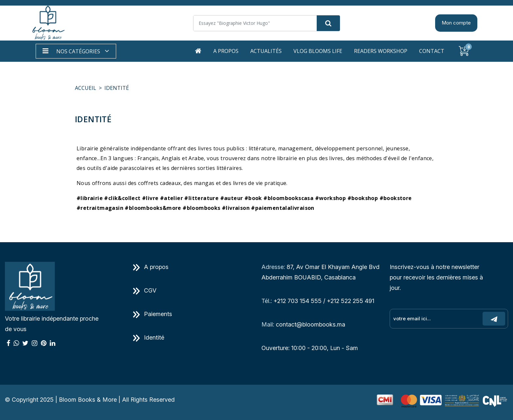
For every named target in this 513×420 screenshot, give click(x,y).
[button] (76, 51)
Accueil (86, 88)
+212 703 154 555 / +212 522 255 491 (324, 301)
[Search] (267, 23)
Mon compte (456, 23)
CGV (145, 290)
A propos (226, 51)
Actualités (266, 51)
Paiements (153, 314)
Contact (432, 51)
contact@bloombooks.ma (310, 324)
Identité (149, 337)
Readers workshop (381, 51)
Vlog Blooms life (318, 51)
